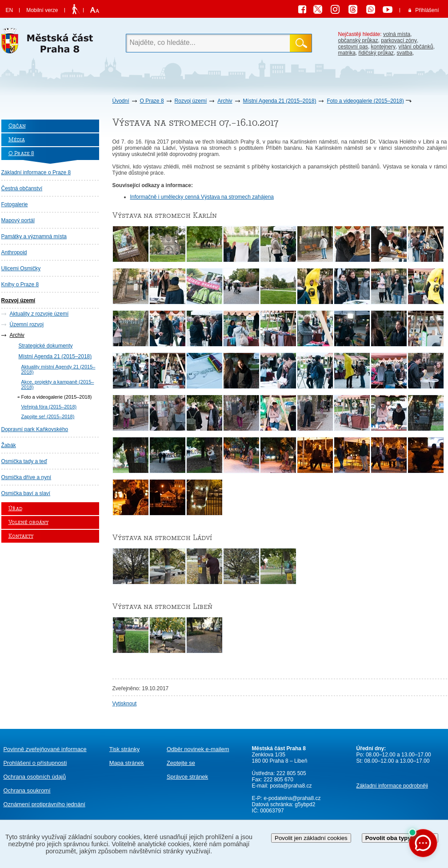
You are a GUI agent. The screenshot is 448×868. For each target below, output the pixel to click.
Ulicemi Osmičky (21, 268)
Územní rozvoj (27, 324)
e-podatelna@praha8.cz (292, 798)
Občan (17, 126)
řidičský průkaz (376, 53)
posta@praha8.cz (291, 786)
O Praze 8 (152, 101)
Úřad (15, 509)
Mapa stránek (127, 763)
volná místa (397, 34)
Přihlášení (427, 10)
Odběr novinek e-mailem (198, 749)
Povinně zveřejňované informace (45, 749)
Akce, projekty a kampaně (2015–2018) (58, 384)
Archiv (225, 101)
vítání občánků (416, 47)
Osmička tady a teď (24, 461)
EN (10, 10)
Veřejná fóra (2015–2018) (49, 407)
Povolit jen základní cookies (311, 838)
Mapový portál (18, 220)
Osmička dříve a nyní (26, 477)
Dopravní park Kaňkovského (35, 429)
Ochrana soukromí (27, 790)
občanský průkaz (358, 40)
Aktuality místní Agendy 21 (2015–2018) (58, 369)
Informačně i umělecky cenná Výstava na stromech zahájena (202, 197)
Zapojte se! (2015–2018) (48, 416)
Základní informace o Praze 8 (36, 172)
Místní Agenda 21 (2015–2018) (280, 101)
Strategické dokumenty (46, 346)
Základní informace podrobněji (392, 786)
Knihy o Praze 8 (20, 284)
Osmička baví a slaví (26, 493)
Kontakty (21, 536)
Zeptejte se (181, 763)
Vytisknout (125, 704)
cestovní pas (353, 47)
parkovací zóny (399, 40)
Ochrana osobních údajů (35, 777)
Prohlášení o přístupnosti (35, 763)
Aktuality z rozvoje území (39, 314)
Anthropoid (14, 252)
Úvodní (121, 101)
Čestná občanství (22, 188)
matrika (347, 53)
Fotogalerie (15, 204)
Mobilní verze (42, 10)
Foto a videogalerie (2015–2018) (365, 101)
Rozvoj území (191, 101)
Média (17, 140)
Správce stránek (187, 777)
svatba (405, 53)
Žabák (9, 445)
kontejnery (383, 47)
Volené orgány (28, 522)
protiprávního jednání (44, 804)
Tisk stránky (124, 749)
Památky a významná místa (34, 236)
